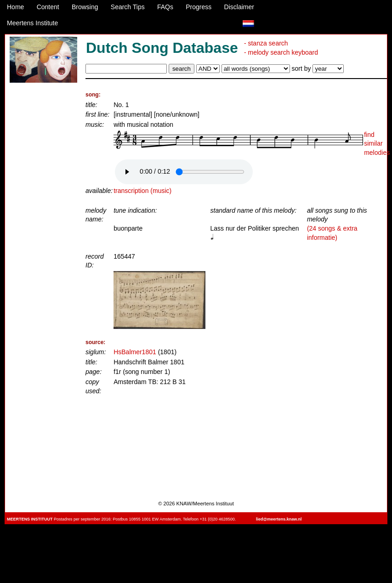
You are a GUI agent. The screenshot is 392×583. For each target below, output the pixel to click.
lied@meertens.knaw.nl (279, 519)
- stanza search (266, 43)
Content (48, 7)
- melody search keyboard (281, 52)
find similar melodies (377, 144)
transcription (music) (142, 191)
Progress (199, 7)
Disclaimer (239, 7)
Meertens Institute (32, 23)
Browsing (85, 7)
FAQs (165, 7)
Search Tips (128, 7)
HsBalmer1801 (135, 352)
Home (15, 7)
